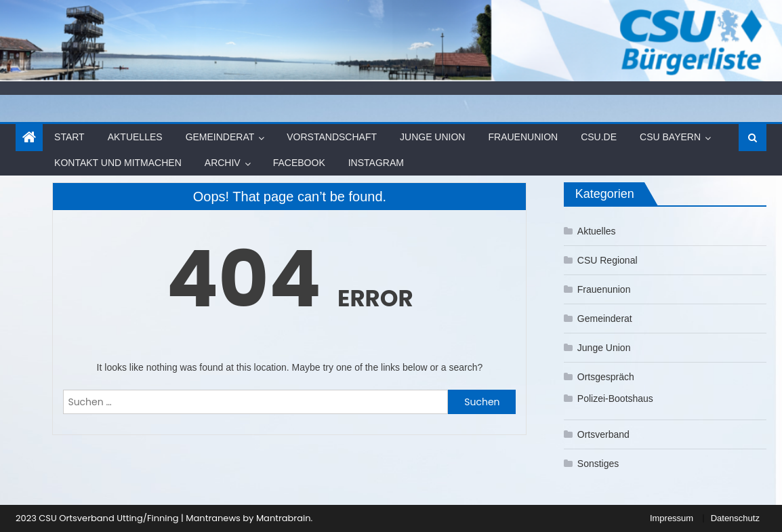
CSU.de (599, 137)
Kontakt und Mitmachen (118, 163)
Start (69, 137)
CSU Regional (608, 260)
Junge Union (432, 137)
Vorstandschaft (332, 137)
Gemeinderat (220, 137)
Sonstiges (598, 464)
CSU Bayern (670, 137)
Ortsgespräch (606, 377)
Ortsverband (603, 434)
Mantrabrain (284, 518)
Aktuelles (135, 137)
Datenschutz (735, 518)
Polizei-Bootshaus (615, 398)
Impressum (672, 518)
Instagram (376, 163)
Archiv (223, 163)
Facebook (299, 163)
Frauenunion (523, 137)
